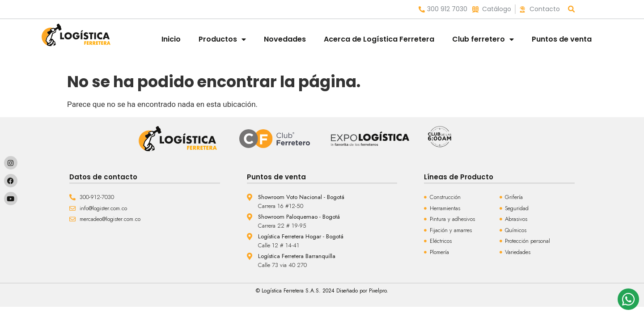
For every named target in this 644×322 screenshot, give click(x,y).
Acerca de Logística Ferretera (379, 39)
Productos (222, 39)
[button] (572, 9)
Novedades (285, 39)
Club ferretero (483, 39)
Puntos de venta (562, 39)
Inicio (171, 39)
